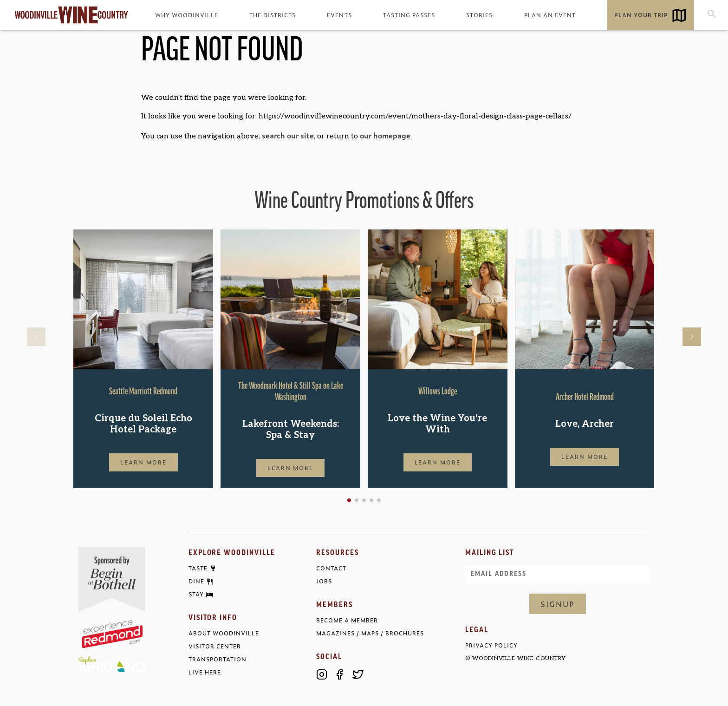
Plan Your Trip (641, 15)
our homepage (385, 135)
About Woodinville (224, 633)
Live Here (205, 672)
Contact (331, 568)
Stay (196, 595)
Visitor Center (215, 646)
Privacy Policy (491, 645)
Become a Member (347, 620)
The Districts (273, 15)
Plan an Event (550, 15)
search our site (288, 135)
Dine (196, 582)
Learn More (143, 462)
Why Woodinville (187, 15)
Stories (479, 15)
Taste (198, 569)
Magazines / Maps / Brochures (370, 633)
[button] (349, 500)
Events (339, 15)
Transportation (218, 659)
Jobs (324, 581)
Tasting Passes (409, 15)
